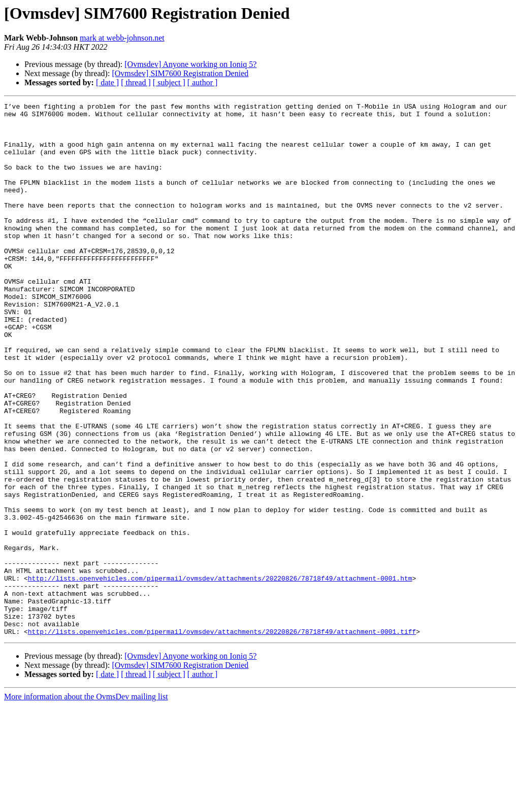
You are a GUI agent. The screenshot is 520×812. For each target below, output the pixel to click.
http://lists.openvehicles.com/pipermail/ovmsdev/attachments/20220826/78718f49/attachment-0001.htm (220, 674)
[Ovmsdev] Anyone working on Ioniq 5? (190, 64)
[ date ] (107, 82)
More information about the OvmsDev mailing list (86, 803)
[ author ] (203, 82)
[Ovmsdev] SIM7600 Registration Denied (180, 73)
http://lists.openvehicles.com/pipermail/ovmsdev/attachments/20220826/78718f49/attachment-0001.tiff (222, 738)
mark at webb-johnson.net (122, 38)
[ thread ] (136, 82)
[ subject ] (169, 82)
